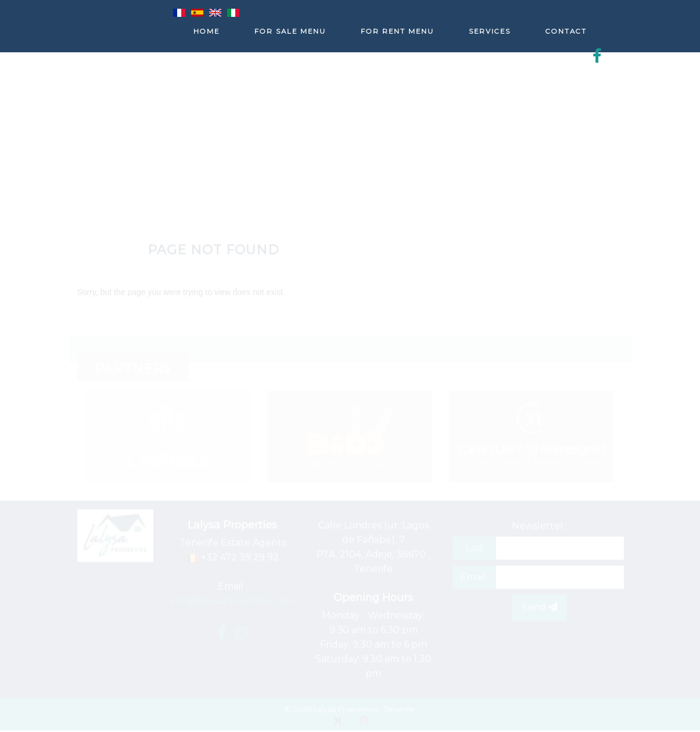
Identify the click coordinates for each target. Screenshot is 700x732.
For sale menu (290, 31)
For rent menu (397, 31)
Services (490, 31)
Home (207, 31)
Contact (566, 31)
